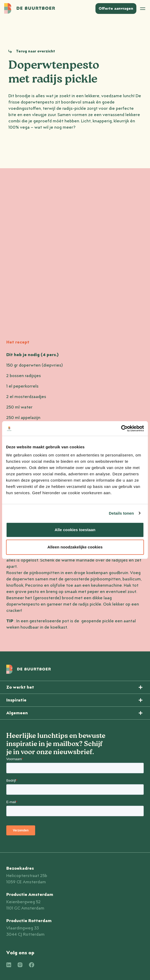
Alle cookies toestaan (75, 530)
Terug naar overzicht (36, 51)
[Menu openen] (75, 687)
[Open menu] (143, 9)
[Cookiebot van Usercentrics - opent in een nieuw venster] (121, 428)
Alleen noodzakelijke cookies (75, 547)
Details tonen (121, 513)
